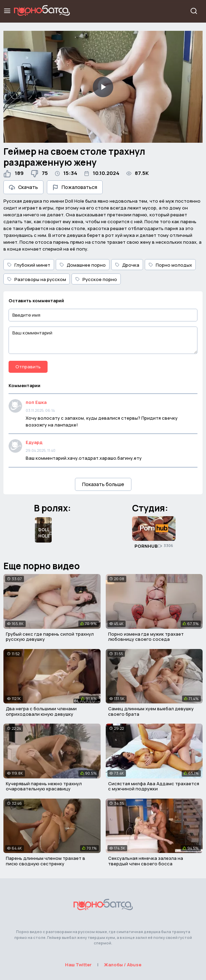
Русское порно (96, 279)
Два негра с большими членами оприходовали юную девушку (41, 711)
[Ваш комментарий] (103, 340)
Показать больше (103, 484)
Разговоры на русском (37, 279)
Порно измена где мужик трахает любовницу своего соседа (146, 637)
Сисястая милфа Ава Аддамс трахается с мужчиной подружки (154, 786)
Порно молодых (170, 265)
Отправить (28, 367)
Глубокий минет (29, 265)
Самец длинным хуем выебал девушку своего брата (151, 711)
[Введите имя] (103, 315)
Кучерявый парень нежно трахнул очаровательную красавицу (44, 786)
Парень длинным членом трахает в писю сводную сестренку (46, 861)
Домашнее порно (83, 265)
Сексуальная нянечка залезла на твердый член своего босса (146, 861)
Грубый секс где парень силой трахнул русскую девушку (50, 637)
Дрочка (127, 265)
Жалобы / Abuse (123, 965)
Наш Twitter (78, 965)
